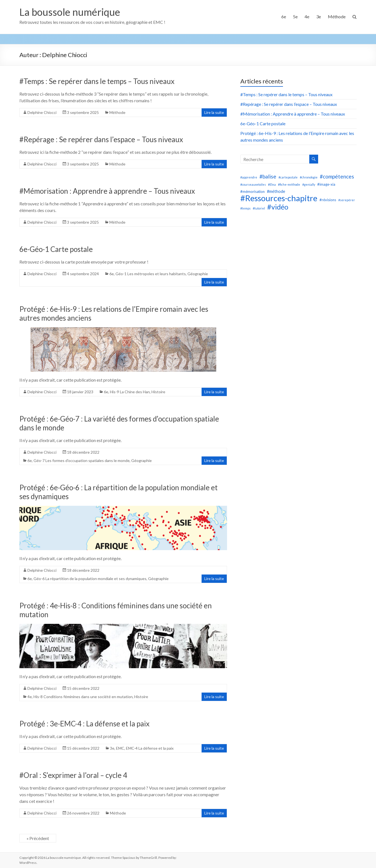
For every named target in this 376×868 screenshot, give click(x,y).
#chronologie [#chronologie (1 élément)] (309, 177)
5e (295, 16)
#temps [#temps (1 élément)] (245, 208)
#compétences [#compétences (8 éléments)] (337, 176)
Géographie (198, 274)
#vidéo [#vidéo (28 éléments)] (278, 207)
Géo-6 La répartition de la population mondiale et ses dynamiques (90, 579)
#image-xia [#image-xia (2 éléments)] (326, 184)
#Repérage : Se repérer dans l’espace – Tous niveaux (101, 139)
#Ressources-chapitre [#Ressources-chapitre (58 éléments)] (279, 198)
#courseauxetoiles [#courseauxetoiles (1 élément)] (253, 184)
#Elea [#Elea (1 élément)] (272, 184)
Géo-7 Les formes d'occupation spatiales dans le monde (82, 460)
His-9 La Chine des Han (130, 392)
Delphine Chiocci (42, 112)
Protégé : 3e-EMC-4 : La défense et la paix (84, 724)
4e (307, 16)
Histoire (158, 392)
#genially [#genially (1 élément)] (309, 184)
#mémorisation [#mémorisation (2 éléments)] (253, 192)
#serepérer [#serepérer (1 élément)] (347, 200)
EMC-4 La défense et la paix (150, 748)
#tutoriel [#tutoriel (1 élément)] (259, 208)
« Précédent (38, 838)
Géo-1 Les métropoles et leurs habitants (151, 274)
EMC (120, 748)
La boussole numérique (70, 12)
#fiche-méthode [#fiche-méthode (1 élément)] (289, 184)
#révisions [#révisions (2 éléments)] (328, 200)
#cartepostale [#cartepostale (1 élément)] (288, 177)
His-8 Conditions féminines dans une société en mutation (83, 697)
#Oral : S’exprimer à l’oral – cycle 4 (73, 775)
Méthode (337, 16)
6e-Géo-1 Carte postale (56, 249)
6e (284, 16)
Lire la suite (214, 112)
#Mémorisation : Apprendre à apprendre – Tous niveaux (107, 191)
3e (319, 16)
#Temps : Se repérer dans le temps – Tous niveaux (97, 81)
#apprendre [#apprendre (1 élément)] (249, 177)
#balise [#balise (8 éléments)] (268, 176)
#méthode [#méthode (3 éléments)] (276, 191)
